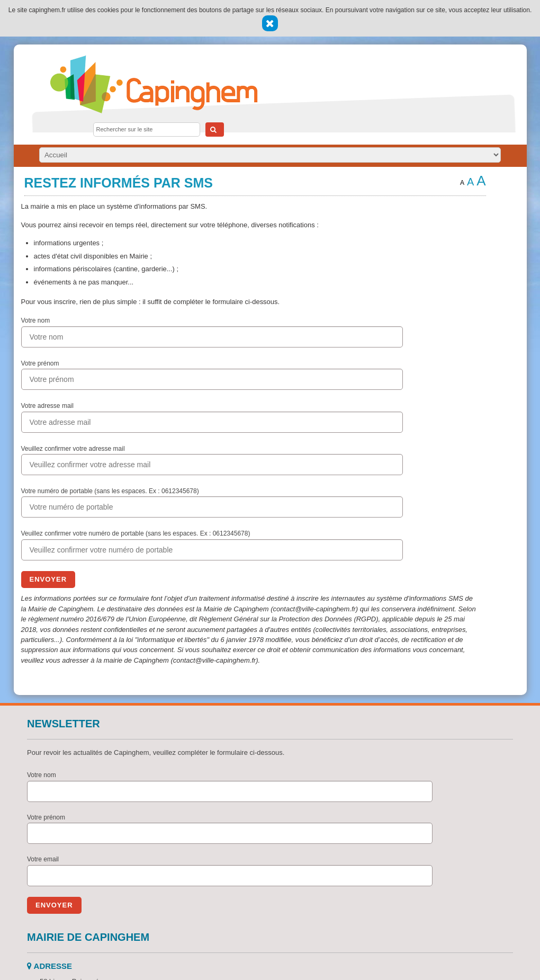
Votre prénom (40, 363)
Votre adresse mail (47, 406)
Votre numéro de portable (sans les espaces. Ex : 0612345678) (110, 491)
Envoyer (48, 579)
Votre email (43, 859)
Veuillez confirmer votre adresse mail (73, 449)
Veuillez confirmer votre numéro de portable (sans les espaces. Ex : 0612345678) (136, 533)
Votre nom (36, 320)
